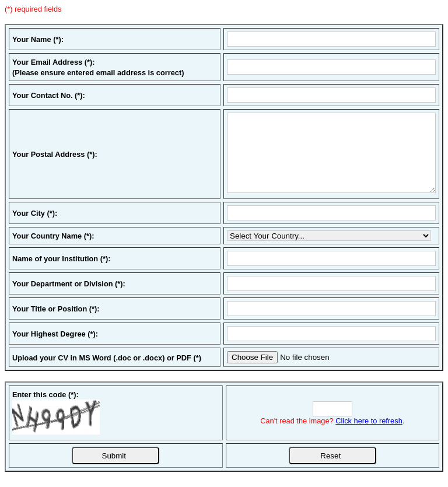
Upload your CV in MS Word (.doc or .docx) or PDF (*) (107, 358)
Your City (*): (35, 213)
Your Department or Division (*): (69, 284)
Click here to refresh (369, 421)
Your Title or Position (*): (56, 309)
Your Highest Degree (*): (55, 334)
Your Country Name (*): (53, 236)
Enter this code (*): (45, 395)
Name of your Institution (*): (61, 259)
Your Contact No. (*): (49, 95)
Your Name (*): (38, 39)
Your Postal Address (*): (55, 154)
